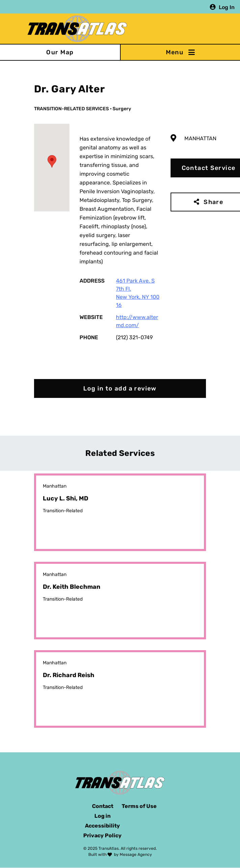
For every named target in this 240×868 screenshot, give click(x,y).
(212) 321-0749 (134, 337)
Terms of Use (139, 806)
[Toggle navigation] (180, 52)
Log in (102, 816)
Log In (227, 7)
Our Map (60, 52)
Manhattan (200, 138)
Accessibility (102, 826)
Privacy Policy (102, 835)
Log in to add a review (120, 388)
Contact (103, 806)
